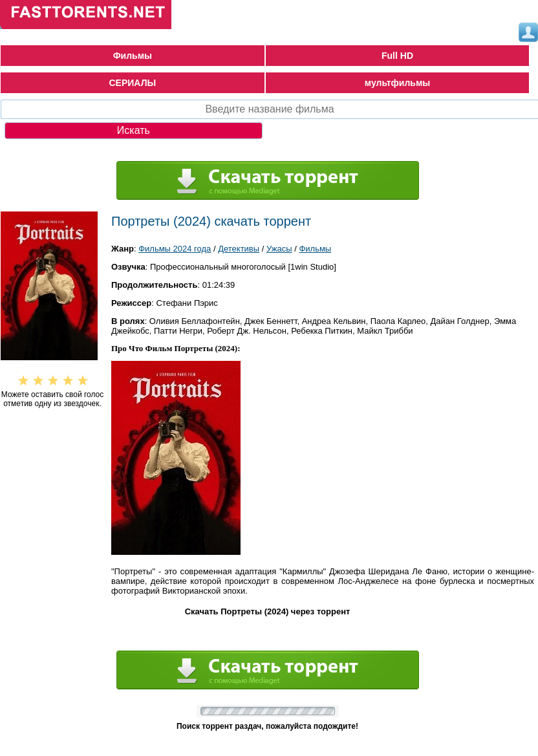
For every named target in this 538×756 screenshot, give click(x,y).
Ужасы (279, 249)
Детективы (239, 249)
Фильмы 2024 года (175, 249)
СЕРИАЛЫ (133, 83)
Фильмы (133, 56)
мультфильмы (398, 83)
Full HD (397, 56)
